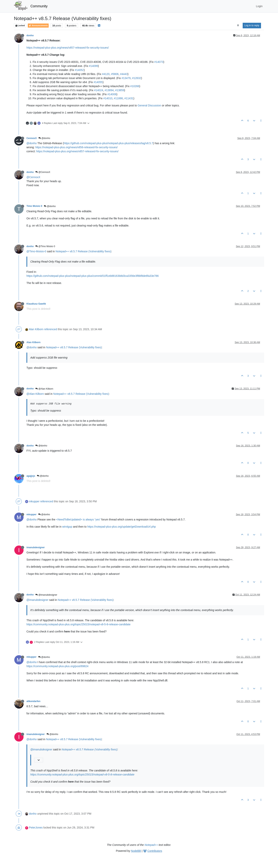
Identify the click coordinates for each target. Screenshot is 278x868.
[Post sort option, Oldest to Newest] (238, 25)
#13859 (120, 90)
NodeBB (136, 851)
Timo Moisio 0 (34, 206)
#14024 (99, 90)
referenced (51, 329)
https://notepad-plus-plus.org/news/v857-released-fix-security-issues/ (68, 48)
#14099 (94, 66)
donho (30, 35)
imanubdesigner (36, 547)
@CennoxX (43, 172)
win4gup (67, 527)
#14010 (108, 98)
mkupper (34, 501)
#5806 (115, 74)
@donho (44, 138)
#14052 (79, 70)
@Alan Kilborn (44, 389)
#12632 (137, 78)
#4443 (124, 74)
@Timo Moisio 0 (45, 246)
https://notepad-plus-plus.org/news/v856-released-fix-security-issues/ (76, 147)
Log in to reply (252, 25)
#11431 (129, 98)
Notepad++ (151, 845)
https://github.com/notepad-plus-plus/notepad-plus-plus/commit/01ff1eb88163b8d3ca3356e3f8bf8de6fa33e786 (93, 276)
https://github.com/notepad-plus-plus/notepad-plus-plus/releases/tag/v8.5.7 (108, 143)
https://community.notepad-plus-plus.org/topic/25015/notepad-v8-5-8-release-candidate (78, 624)
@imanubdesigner (46, 595)
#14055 (98, 82)
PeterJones (36, 828)
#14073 (159, 62)
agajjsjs (31, 476)
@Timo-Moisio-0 (36, 251)
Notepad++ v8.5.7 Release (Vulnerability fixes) (83, 251)
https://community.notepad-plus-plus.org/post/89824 (57, 666)
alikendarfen (33, 701)
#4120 (106, 74)
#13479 (126, 78)
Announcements (38, 26)
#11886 (118, 98)
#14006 (112, 94)
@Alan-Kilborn (35, 394)
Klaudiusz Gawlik (36, 304)
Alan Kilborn (36, 329)
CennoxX (32, 138)
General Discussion (149, 105)
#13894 (109, 90)
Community (39, 6)
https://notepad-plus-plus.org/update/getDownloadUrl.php (122, 527)
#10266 (135, 86)
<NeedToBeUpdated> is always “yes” (78, 519)
